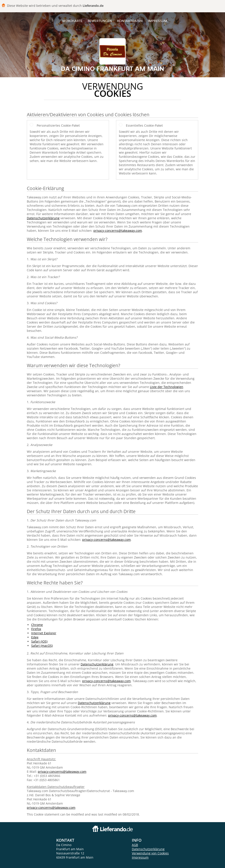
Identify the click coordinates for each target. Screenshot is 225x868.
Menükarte (72, 21)
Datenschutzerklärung (43, 218)
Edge (35, 637)
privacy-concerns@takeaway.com (118, 231)
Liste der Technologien (167, 387)
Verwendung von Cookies (150, 853)
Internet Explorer (44, 633)
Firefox (36, 629)
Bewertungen (100, 21)
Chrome (37, 625)
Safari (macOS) (42, 646)
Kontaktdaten (130, 21)
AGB (135, 845)
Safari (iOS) (39, 641)
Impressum (158, 21)
